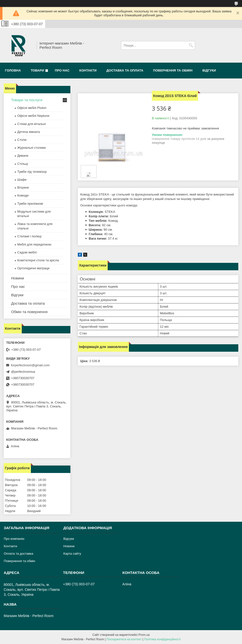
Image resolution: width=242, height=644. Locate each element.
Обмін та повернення (29, 312)
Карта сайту (72, 554)
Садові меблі (27, 252)
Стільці (23, 164)
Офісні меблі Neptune (33, 116)
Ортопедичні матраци (33, 268)
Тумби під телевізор (32, 172)
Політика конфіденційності (162, 639)
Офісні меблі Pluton (32, 108)
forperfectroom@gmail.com (30, 365)
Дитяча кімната (29, 132)
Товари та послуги (27, 100)
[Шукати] (191, 45)
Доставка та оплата (125, 70)
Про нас (62, 70)
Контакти (88, 70)
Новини (18, 278)
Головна (13, 70)
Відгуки (209, 70)
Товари (37, 70)
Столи (22, 140)
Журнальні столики (31, 148)
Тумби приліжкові (30, 204)
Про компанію (14, 539)
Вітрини (23, 187)
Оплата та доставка (18, 554)
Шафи (22, 180)
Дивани (23, 156)
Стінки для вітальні (31, 124)
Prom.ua (144, 635)
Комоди (23, 195)
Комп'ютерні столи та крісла (38, 260)
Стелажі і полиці (29, 236)
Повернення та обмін (173, 70)
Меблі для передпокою (34, 244)
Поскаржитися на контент (124, 639)
